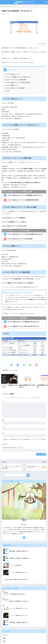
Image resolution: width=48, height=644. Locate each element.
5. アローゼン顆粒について (11, 85)
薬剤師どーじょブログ (24, 2)
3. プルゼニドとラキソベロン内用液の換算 (15, 80)
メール (4, 427)
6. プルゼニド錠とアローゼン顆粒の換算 (15, 88)
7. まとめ (7, 91)
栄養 (4, 641)
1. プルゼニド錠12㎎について (12, 74)
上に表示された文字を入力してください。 (13, 448)
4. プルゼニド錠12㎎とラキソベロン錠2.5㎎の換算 (17, 82)
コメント (4, 401)
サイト (4, 433)
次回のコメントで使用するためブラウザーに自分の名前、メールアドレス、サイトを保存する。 (25, 440)
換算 (16, 370)
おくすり (12, 370)
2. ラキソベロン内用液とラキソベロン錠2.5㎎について (18, 77)
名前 (3, 420)
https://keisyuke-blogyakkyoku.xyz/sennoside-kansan (19, 293)
